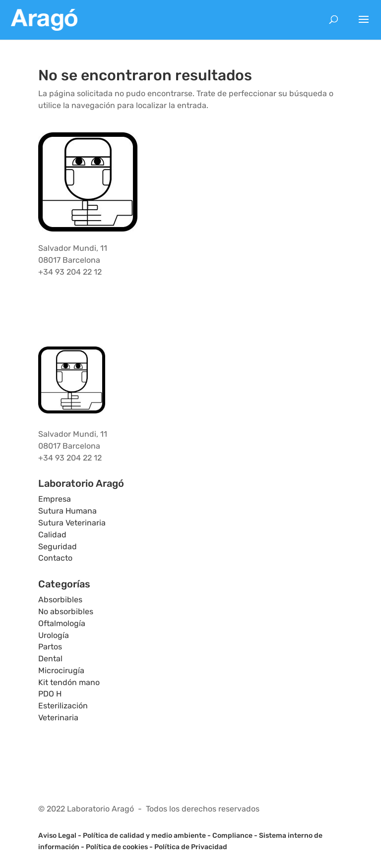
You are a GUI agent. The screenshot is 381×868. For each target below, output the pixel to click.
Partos (50, 647)
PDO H (50, 694)
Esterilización (63, 706)
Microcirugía (61, 670)
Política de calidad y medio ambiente (144, 836)
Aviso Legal (57, 836)
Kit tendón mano (69, 682)
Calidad (52, 535)
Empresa (55, 499)
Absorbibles (60, 600)
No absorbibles (66, 611)
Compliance (232, 836)
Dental (50, 659)
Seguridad (58, 547)
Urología (54, 635)
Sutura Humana (67, 511)
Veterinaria (58, 718)
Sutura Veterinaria (72, 523)
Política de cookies (117, 847)
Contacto (55, 558)
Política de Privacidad (191, 847)
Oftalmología (62, 623)
